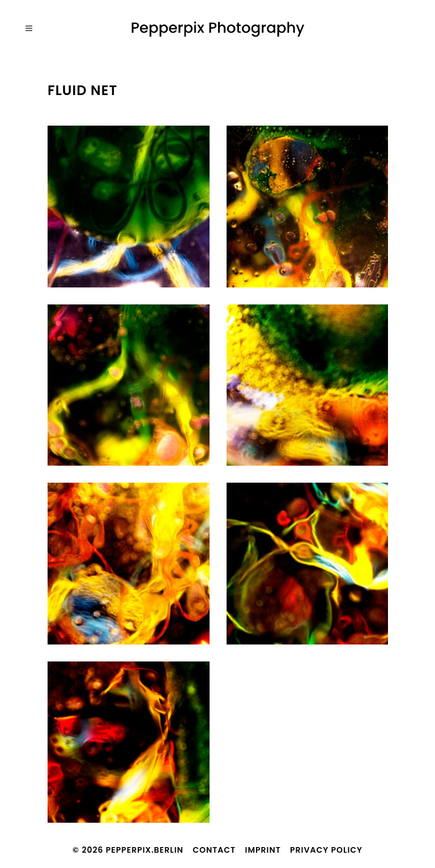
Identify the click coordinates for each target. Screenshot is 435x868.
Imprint (263, 850)
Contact (214, 850)
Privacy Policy (326, 850)
